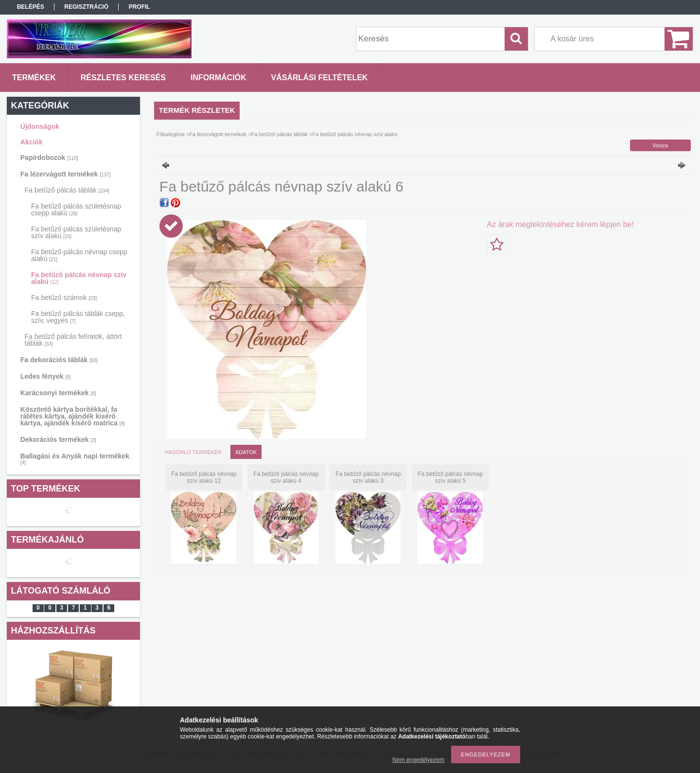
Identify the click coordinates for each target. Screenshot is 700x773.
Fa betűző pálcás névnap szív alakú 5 (450, 477)
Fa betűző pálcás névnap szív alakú (79, 278)
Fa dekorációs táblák (59, 360)
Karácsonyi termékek (58, 393)
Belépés (31, 7)
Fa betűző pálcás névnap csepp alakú (79, 255)
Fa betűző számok (64, 298)
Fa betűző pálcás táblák (67, 190)
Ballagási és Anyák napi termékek (75, 459)
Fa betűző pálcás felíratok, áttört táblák (73, 340)
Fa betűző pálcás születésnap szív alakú (76, 232)
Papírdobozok (49, 158)
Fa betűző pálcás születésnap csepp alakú (76, 210)
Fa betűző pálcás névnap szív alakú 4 (286, 477)
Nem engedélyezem (418, 760)
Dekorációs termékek (58, 439)
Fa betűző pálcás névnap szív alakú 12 (204, 477)
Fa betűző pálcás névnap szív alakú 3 (368, 477)
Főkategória (171, 134)
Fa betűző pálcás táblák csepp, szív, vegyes (78, 317)
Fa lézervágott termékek (66, 174)
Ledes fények (46, 376)
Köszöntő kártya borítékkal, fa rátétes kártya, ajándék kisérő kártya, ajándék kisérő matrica (73, 416)
